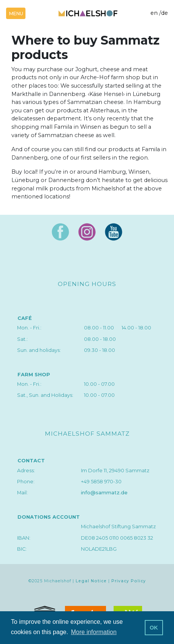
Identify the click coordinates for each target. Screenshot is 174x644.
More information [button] (94, 632)
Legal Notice (91, 581)
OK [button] (154, 628)
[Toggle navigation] (16, 13)
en (154, 13)
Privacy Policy (129, 581)
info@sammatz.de (104, 493)
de (165, 13)
